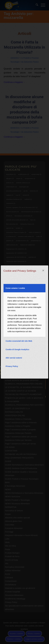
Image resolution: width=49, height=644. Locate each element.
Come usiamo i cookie (15, 288)
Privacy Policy (12, 366)
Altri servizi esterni (14, 358)
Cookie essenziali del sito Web (19, 341)
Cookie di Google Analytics (17, 349)
